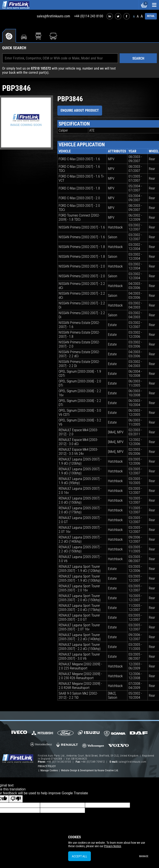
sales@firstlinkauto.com (53, 16)
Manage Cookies (49, 770)
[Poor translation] (16, 799)
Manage (144, 856)
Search (138, 58)
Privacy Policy (47, 766)
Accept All (79, 856)
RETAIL (151, 16)
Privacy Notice (113, 846)
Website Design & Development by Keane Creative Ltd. (90, 770)
